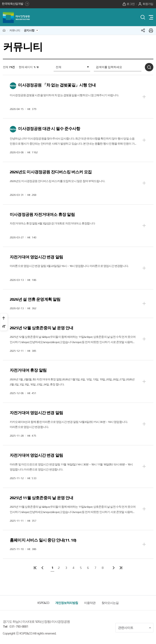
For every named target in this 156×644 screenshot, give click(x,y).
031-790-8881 (19, 631)
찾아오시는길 (110, 607)
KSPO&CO (43, 607)
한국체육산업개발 (15, 4)
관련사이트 (135, 632)
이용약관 (90, 607)
